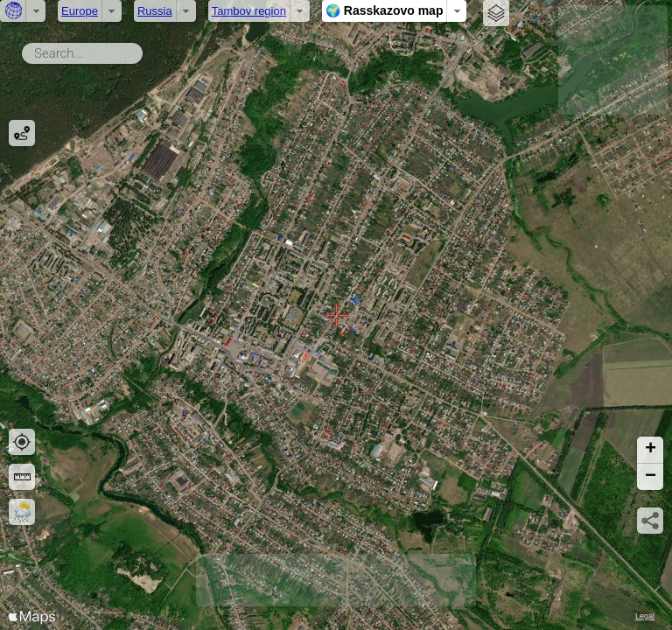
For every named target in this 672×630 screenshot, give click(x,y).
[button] (650, 450)
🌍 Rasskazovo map (385, 10)
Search (146, 50)
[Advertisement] (613, 60)
